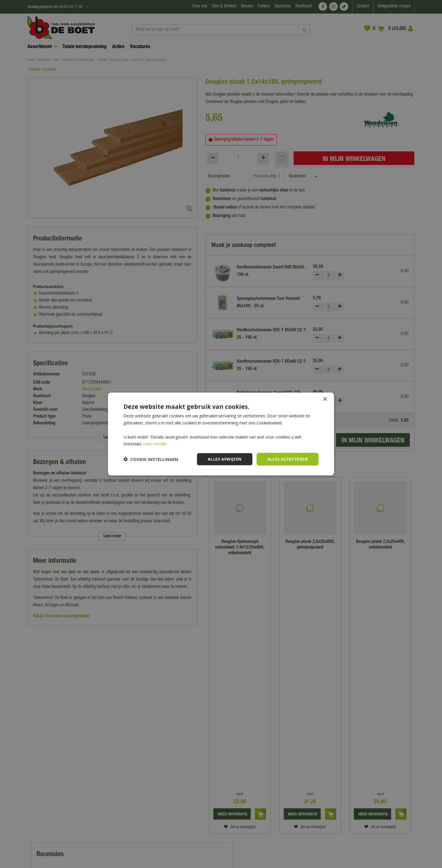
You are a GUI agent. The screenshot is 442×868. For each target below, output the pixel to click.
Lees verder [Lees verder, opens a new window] (155, 444)
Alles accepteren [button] (288, 459)
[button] (151, 459)
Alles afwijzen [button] (225, 459)
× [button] (325, 399)
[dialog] (221, 434)
